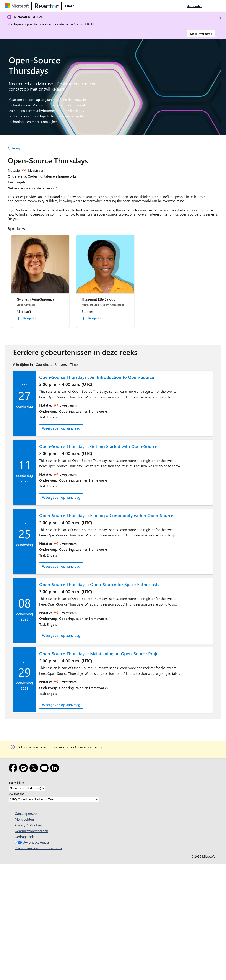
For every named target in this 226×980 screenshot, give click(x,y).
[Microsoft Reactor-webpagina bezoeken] (47, 6)
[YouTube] (45, 769)
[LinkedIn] (55, 769)
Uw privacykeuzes (32, 842)
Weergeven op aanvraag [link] (61, 428)
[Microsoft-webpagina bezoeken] (18, 6)
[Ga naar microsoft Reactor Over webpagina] (69, 6)
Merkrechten (24, 819)
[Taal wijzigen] (27, 788)
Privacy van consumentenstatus (38, 848)
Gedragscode (25, 837)
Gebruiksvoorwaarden (31, 831)
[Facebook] (14, 769)
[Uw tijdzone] (54, 799)
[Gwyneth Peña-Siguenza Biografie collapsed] (28, 318)
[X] (35, 769)
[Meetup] (24, 769)
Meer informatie (201, 34)
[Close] (220, 18)
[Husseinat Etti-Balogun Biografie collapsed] (93, 318)
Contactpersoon (27, 813)
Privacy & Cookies (28, 825)
